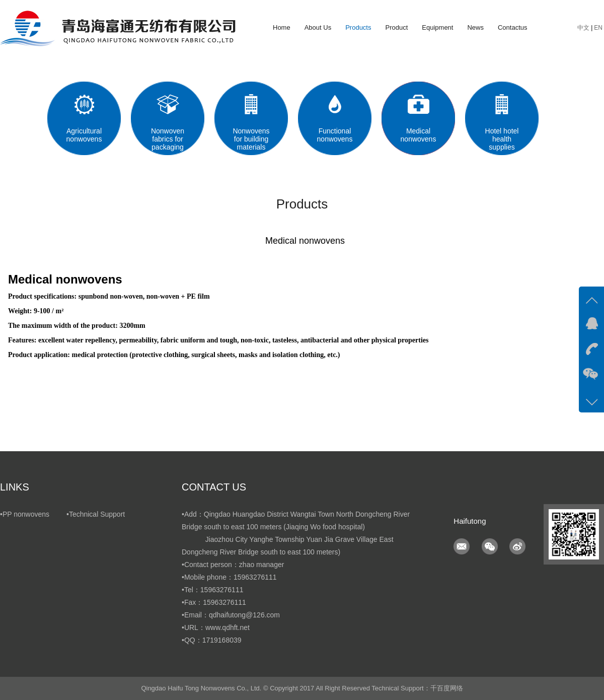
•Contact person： (210, 565)
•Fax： (192, 602)
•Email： (195, 615)
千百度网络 (447, 688)
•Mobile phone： (208, 577)
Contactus (513, 27)
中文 (583, 28)
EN (598, 28)
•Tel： (191, 590)
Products (358, 27)
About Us (318, 27)
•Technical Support (96, 514)
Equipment (437, 27)
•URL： (194, 627)
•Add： (193, 514)
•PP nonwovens (25, 514)
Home (282, 27)
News (475, 27)
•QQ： (192, 640)
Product (396, 27)
